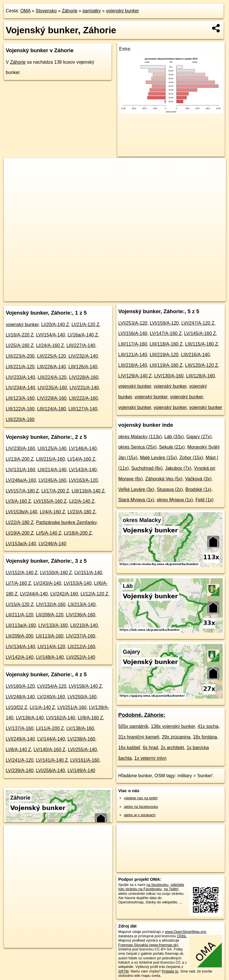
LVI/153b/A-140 (21, 512)
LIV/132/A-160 (51, 604)
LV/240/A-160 (51, 697)
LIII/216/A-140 (195, 355)
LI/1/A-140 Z (42, 707)
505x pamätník (133, 726)
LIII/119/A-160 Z (166, 365)
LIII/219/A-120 (164, 355)
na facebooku (157, 885)
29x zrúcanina (176, 737)
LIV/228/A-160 (84, 377)
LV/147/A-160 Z (166, 333)
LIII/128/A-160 (200, 376)
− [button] (14, 177)
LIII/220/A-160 (20, 419)
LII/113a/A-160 (21, 625)
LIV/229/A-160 (52, 398)
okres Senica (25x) (137, 447)
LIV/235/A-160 (52, 388)
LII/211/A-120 (19, 615)
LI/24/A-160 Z (50, 345)
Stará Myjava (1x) (136, 500)
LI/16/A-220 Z (20, 335)
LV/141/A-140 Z (52, 760)
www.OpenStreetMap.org (186, 932)
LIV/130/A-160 (169, 376)
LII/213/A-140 (82, 604)
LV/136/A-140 (30, 718)
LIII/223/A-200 (20, 356)
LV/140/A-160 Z (49, 750)
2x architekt (172, 748)
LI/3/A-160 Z (18, 501)
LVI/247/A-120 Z (198, 323)
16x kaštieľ (129, 748)
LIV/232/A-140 (83, 356)
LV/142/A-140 (20, 657)
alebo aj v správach (140, 815)
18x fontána (205, 737)
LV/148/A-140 (50, 657)
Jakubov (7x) (178, 468)
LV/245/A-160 (52, 480)
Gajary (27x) (199, 437)
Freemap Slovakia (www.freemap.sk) (148, 945)
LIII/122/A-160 (20, 409)
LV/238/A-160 (82, 739)
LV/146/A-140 (83, 448)
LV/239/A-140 (20, 770)
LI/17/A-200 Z (55, 491)
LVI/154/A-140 (51, 335)
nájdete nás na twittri (141, 798)
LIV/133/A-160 (53, 625)
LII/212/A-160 (81, 647)
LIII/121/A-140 (133, 355)
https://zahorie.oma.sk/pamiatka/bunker (195, 297)
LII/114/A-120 (51, 647)
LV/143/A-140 (83, 470)
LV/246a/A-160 (21, 480)
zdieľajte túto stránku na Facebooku (151, 887)
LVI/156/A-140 (133, 333)
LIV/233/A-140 (20, 377)
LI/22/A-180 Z (20, 522)
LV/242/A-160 (64, 594)
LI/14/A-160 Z (81, 459)
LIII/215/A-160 (51, 459)
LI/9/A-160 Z (90, 718)
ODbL (182, 936)
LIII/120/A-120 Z (202, 365)
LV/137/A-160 (20, 728)
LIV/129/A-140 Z (135, 376)
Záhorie (70, 11)
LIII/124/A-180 (51, 409)
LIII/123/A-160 (20, 398)
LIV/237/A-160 (81, 636)
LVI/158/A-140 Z (85, 686)
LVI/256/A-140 (51, 770)
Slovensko (46, 11)
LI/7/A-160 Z (18, 583)
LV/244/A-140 (34, 594)
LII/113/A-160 (50, 636)
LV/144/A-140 (51, 739)
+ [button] (14, 168)
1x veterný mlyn (150, 758)
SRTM (124, 971)
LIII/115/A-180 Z (202, 344)
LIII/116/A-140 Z (88, 491)
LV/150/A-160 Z (56, 573)
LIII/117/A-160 (133, 344)
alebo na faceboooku (141, 807)
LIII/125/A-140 (52, 448)
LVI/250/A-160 (82, 697)
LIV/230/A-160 (20, 448)
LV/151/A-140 (88, 573)
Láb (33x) (174, 437)
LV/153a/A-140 (21, 544)
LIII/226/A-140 (51, 367)
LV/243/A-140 (47, 583)
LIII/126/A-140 (83, 367)
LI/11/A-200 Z (50, 728)
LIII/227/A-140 (81, 345)
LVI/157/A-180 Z (22, 491)
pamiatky (92, 11)
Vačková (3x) (198, 479)
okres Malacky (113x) (140, 437)
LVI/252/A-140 (81, 657)
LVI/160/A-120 (20, 686)
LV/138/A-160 (80, 728)
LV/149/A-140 (82, 770)
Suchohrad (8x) (147, 468)
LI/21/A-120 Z (85, 325)
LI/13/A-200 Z (20, 459)
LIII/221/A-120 (20, 367)
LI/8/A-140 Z (18, 750)
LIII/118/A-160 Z (166, 344)
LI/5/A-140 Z (49, 533)
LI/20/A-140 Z (55, 325)
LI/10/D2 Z (16, 707)
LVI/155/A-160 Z (50, 501)
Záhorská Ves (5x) (164, 479)
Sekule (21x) (172, 447)
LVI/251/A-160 (72, 707)
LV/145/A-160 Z (200, 333)
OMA (26, 11)
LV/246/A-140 (52, 544)
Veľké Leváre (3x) (136, 489)
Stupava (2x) (170, 489)
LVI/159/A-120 (164, 323)
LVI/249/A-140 (20, 739)
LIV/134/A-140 (20, 647)
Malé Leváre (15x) (158, 458)
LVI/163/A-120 (83, 480)
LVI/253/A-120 (133, 323)
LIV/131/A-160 (20, 470)
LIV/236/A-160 (81, 615)
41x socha (208, 726)
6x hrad (150, 748)
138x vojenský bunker (173, 726)
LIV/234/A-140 (20, 388)
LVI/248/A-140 (20, 697)
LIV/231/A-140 (84, 388)
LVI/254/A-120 (52, 686)
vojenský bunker (123, 11)
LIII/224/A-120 (52, 377)
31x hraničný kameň (139, 737)
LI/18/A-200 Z (78, 533)
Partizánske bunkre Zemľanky (66, 522)
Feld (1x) (204, 500)
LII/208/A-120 (50, 615)
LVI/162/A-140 (61, 718)
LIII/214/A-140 (52, 470)
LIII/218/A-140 (133, 365)
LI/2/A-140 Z (82, 501)
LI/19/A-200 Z (20, 533)
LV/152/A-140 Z (22, 573)
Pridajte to (170, 971)
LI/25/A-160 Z (20, 345)
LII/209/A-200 (19, 636)
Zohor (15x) (191, 458)
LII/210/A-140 (84, 625)
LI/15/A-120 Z (20, 604)
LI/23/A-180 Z (82, 512)
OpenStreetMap (117, 297)
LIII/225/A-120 (51, 356)
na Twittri (171, 889)
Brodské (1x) (198, 489)
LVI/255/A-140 (82, 750)
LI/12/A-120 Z (94, 594)
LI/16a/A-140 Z (83, 335)
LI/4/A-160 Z (52, 512)
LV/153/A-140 (78, 583)
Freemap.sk (146, 297)
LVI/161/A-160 (85, 760)
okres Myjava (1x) (175, 500)
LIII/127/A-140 (83, 409)
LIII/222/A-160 (84, 398)
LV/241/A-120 (20, 760)
